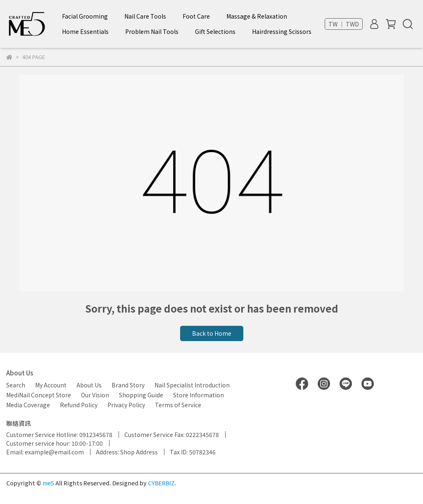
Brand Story (128, 385)
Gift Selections (215, 31)
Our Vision (95, 395)
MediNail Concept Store (39, 395)
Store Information (198, 395)
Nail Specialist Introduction (192, 385)
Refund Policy (79, 405)
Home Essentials (85, 31)
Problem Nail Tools (152, 31)
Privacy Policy (126, 405)
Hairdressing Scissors (282, 31)
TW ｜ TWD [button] (344, 24)
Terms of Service (178, 405)
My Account (51, 385)
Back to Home (212, 333)
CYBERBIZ (161, 483)
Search (16, 385)
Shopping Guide (141, 395)
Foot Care (196, 16)
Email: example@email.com (45, 452)
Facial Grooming (85, 16)
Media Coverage (28, 405)
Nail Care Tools (145, 16)
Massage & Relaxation (257, 16)
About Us (89, 385)
